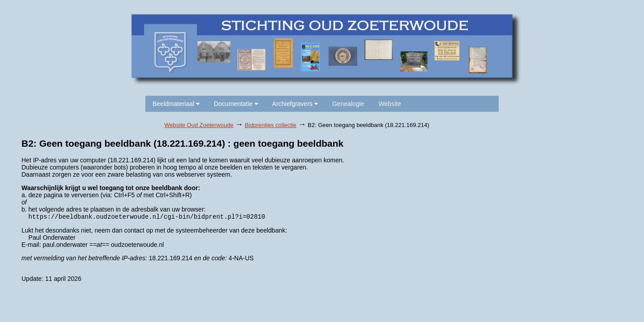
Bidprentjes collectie (271, 125)
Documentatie (236, 104)
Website (390, 104)
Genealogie (348, 104)
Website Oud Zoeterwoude (199, 125)
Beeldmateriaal (176, 104)
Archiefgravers (295, 104)
